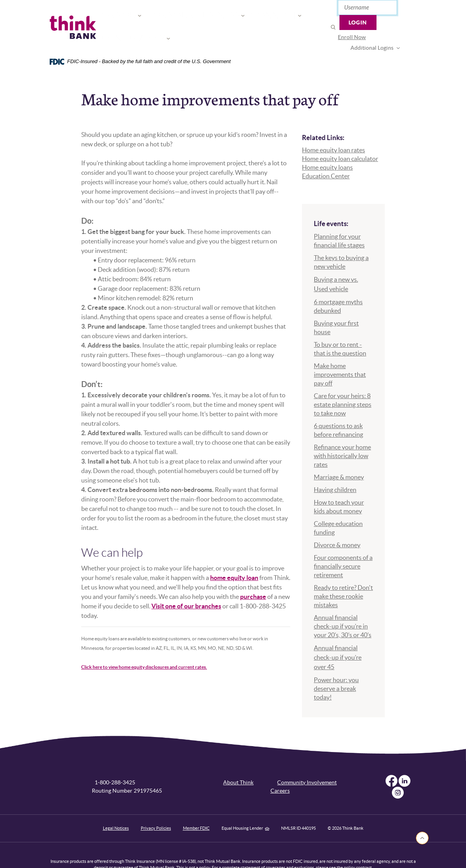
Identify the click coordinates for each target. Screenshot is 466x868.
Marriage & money (339, 458)
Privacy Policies (156, 810)
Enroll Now (333, 27)
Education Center (326, 157)
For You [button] (117, 18)
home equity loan (234, 559)
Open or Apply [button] (274, 18)
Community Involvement (307, 764)
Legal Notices (116, 810)
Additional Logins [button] (381, 27)
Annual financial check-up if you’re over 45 (338, 638)
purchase (253, 578)
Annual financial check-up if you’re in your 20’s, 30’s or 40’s (343, 607)
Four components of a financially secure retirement (343, 547)
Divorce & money (337, 526)
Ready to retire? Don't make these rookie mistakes (343, 577)
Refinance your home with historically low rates (342, 437)
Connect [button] (226, 18)
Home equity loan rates (334, 131)
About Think (238, 764)
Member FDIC (196, 810)
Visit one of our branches (186, 587)
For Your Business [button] (170, 18)
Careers (280, 772)
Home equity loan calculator (340, 140)
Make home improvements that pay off (340, 355)
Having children (335, 471)
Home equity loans (327, 149)
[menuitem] (333, 27)
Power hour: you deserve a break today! (336, 670)
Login (398, 10)
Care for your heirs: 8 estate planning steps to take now (343, 385)
